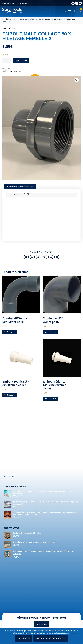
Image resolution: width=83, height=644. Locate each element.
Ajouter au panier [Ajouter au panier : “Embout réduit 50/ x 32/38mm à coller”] (10, 395)
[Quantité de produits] (7, 60)
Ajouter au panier (21, 60)
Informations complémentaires (20, 186)
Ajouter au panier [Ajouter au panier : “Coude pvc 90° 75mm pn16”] (50, 332)
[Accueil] (12, 11)
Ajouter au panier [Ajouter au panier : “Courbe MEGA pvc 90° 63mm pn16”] (10, 332)
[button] (69, 3)
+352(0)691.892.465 (16, 465)
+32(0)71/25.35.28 (16, 457)
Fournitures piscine (36, 19)
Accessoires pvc (9, 28)
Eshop (25, 19)
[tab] (20, 186)
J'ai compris (24, 638)
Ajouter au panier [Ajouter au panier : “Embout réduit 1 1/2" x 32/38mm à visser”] (50, 399)
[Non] (79, 636)
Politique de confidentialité (51, 638)
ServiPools (17, 19)
